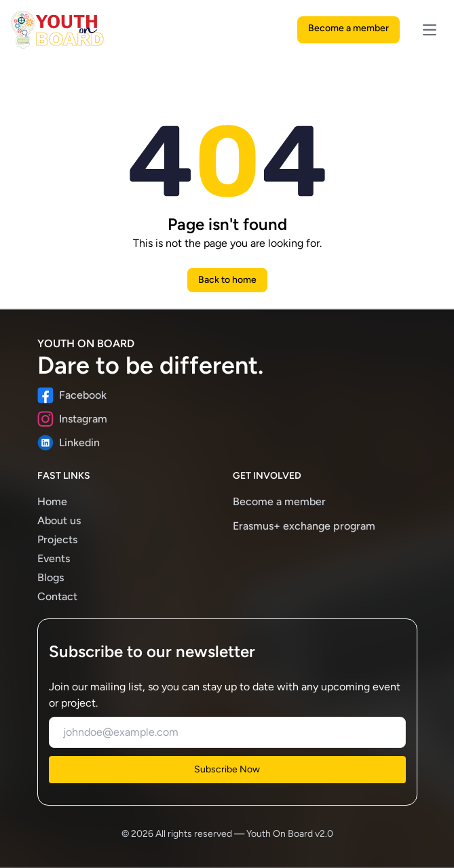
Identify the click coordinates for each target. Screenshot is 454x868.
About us (59, 520)
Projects (57, 539)
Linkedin (69, 443)
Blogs (51, 577)
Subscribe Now (227, 769)
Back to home (227, 280)
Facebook (72, 395)
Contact (57, 596)
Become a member (348, 28)
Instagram (72, 419)
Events (54, 558)
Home (52, 501)
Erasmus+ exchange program (304, 526)
